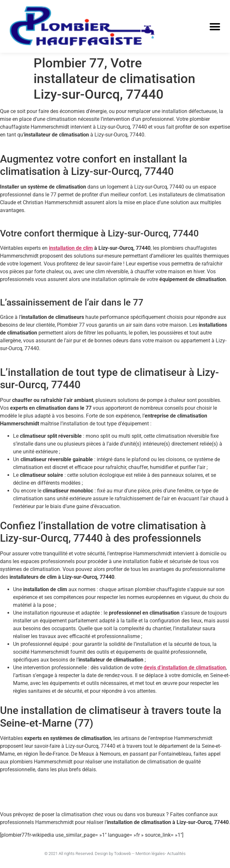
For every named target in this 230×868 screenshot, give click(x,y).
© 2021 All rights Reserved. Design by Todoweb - (89, 854)
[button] (215, 27)
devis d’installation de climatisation (185, 668)
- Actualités (175, 854)
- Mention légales (149, 854)
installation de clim (71, 248)
